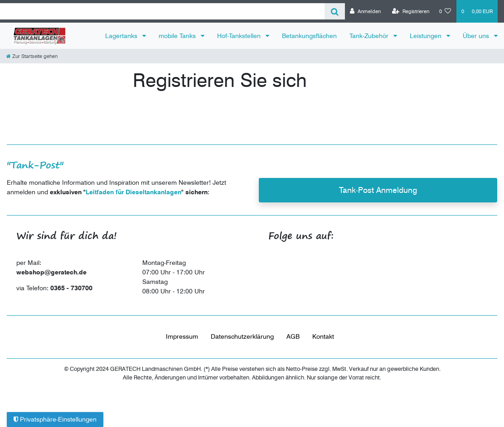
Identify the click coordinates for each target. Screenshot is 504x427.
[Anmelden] (365, 11)
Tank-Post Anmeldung (378, 190)
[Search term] (162, 11)
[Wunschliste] (445, 11)
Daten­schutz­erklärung (242, 336)
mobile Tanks (178, 36)
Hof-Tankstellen (240, 36)
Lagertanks (122, 36)
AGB (293, 336)
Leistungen (426, 36)
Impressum (182, 336)
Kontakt (323, 336)
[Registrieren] (411, 11)
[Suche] (335, 11)
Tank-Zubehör (370, 36)
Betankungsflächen (309, 36)
